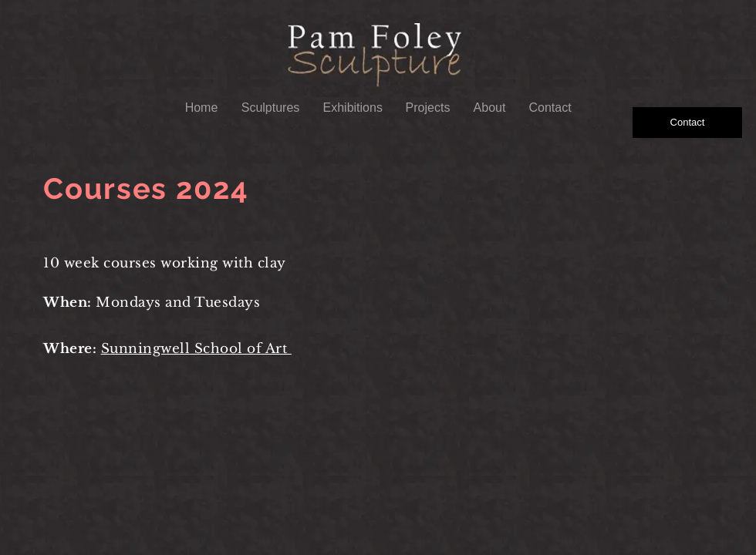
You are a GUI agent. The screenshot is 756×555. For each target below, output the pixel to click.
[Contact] (687, 123)
